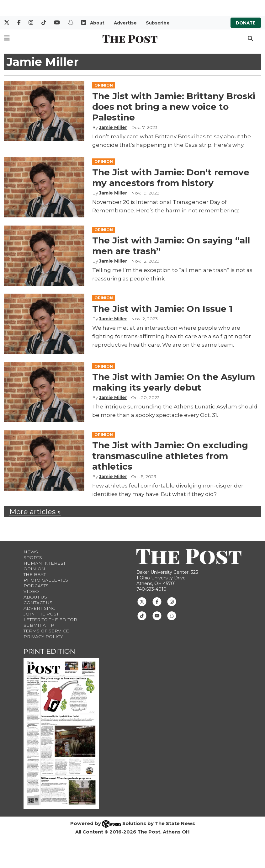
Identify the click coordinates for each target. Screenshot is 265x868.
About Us (35, 597)
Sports (33, 557)
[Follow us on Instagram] (172, 601)
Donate (246, 23)
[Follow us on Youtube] (157, 615)
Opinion (34, 569)
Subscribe (158, 23)
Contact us (38, 603)
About (97, 23)
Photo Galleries (46, 580)
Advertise (125, 23)
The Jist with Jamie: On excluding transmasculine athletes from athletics (170, 456)
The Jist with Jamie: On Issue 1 (162, 309)
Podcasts (36, 586)
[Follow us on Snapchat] (172, 615)
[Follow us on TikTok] (142, 615)
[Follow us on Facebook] (157, 601)
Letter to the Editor (50, 620)
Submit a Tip (39, 625)
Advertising (40, 608)
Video (31, 591)
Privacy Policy (43, 636)
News (31, 552)
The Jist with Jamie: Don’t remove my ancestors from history (171, 178)
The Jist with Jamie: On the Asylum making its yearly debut (174, 382)
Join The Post (41, 614)
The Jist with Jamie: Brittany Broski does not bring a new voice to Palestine (174, 107)
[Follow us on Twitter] (142, 601)
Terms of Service (46, 631)
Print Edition (49, 651)
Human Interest (45, 563)
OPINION (104, 85)
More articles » (35, 512)
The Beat (35, 574)
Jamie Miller (113, 127)
